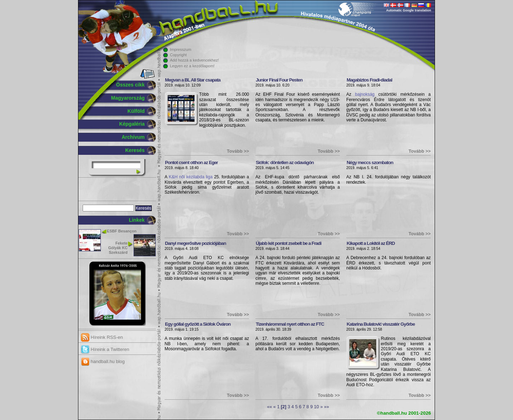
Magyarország (128, 98)
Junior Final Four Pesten (279, 80)
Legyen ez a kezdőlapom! (192, 66)
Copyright (178, 55)
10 (316, 407)
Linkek (137, 220)
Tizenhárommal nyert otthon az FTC (290, 324)
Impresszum (181, 49)
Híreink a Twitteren (105, 349)
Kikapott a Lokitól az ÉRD (371, 243)
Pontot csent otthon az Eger (191, 162)
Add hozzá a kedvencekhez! (195, 60)
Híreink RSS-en (102, 337)
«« (269, 407)
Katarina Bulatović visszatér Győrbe (381, 324)
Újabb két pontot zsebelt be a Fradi (289, 243)
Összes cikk (130, 85)
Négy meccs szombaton (370, 162)
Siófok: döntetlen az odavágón (285, 162)
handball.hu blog (103, 361)
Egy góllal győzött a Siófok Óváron (198, 324)
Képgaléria (132, 124)
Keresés (135, 150)
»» (326, 407)
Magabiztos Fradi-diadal (369, 80)
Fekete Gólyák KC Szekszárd (118, 248)
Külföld (136, 111)
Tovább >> (238, 151)
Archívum (133, 137)
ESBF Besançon (122, 231)
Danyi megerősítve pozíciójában (195, 243)
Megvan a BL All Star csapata (193, 80)
